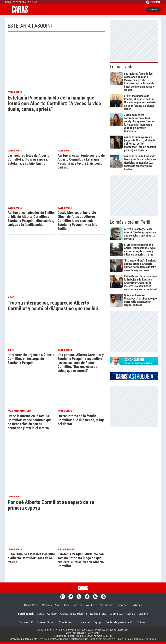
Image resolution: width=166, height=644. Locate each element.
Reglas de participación (120, 622)
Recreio (131, 614)
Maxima (143, 614)
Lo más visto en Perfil (130, 222)
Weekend (91, 605)
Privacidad (84, 622)
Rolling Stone (98, 614)
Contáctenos (67, 622)
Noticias (47, 605)
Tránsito (142, 622)
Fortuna (78, 605)
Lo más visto (122, 67)
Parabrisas (107, 605)
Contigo (52, 614)
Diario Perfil (31, 605)
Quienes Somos (46, 622)
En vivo (154, 10)
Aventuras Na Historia (73, 614)
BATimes (137, 605)
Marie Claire (62, 605)
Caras (40, 614)
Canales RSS (26, 622)
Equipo (98, 622)
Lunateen (122, 605)
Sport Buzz (116, 614)
